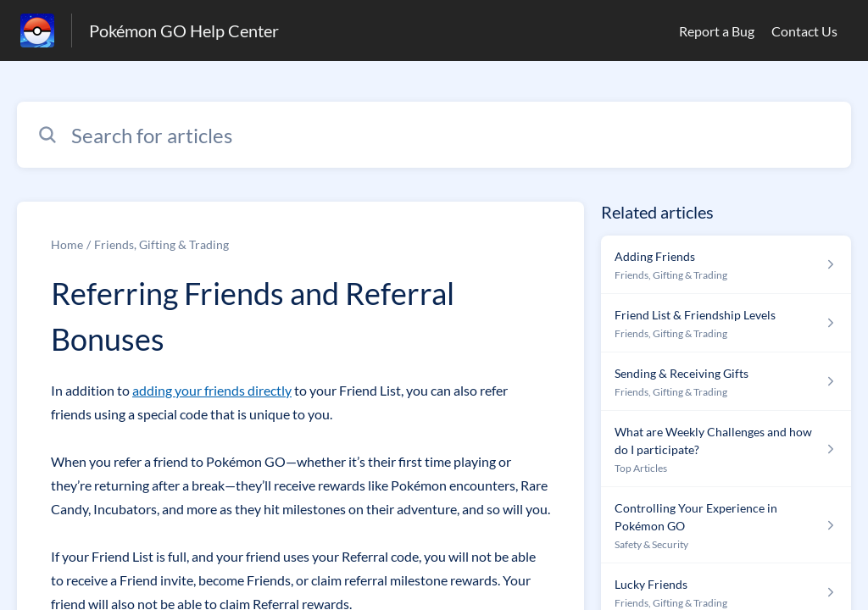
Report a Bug (717, 31)
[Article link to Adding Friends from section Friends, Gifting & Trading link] (726, 265)
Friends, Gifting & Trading (161, 244)
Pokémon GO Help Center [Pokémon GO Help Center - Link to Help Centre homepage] (184, 30)
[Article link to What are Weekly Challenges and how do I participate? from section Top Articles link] (726, 449)
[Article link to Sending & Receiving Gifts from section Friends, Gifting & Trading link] (726, 382)
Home (67, 244)
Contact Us (804, 31)
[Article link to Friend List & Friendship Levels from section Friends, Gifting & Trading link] (726, 323)
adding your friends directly (212, 390)
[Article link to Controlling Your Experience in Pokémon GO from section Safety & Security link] (726, 525)
